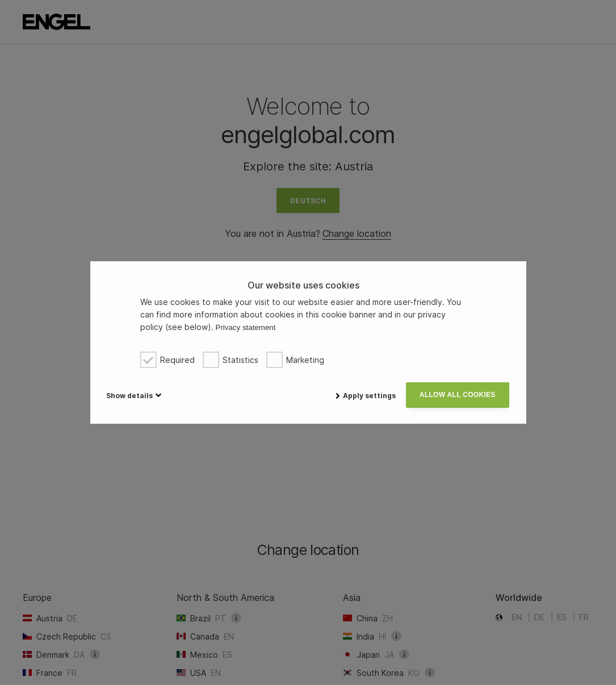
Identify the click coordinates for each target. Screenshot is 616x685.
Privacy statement (246, 327)
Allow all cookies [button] (457, 395)
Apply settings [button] (365, 396)
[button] (133, 395)
